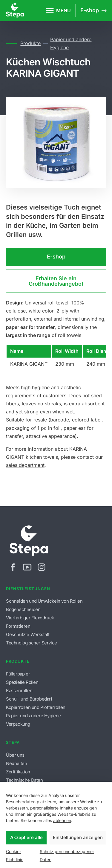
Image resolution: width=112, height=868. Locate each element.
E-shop (56, 257)
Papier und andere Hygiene (71, 43)
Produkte (30, 43)
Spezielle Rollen (22, 682)
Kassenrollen (19, 691)
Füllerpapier (18, 674)
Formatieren (18, 626)
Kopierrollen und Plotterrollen (36, 707)
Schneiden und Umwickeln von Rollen (44, 601)
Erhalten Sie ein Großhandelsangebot (56, 281)
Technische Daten (24, 780)
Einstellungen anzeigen (78, 837)
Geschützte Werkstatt (28, 634)
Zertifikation (18, 772)
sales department (25, 465)
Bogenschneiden (23, 609)
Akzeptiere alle (26, 837)
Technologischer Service (32, 643)
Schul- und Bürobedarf (29, 699)
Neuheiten (16, 763)
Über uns (15, 755)
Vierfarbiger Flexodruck (30, 618)
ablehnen (62, 820)
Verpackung (18, 724)
